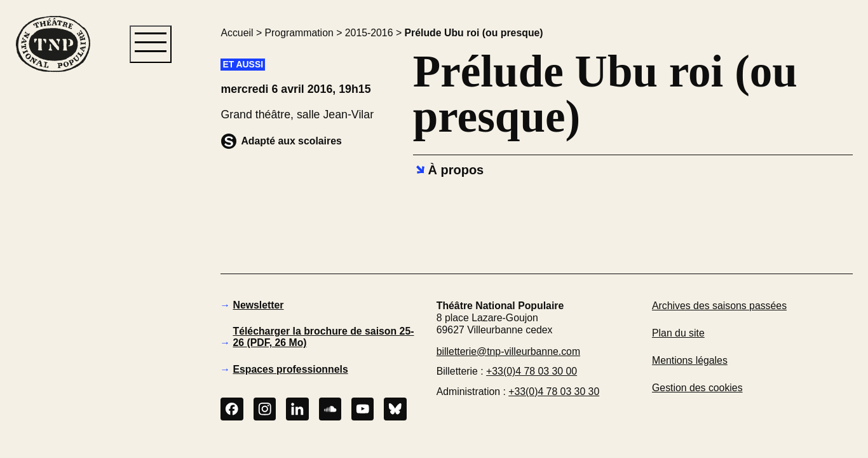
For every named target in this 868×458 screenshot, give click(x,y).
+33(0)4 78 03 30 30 (554, 392)
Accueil (237, 33)
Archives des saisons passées (719, 306)
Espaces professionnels (290, 369)
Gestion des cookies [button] (697, 388)
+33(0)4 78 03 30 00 (532, 371)
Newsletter (258, 305)
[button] (53, 288)
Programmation (299, 33)
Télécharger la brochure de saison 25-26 (323, 337)
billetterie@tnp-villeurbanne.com (508, 351)
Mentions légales (690, 360)
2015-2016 (369, 33)
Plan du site (678, 333)
